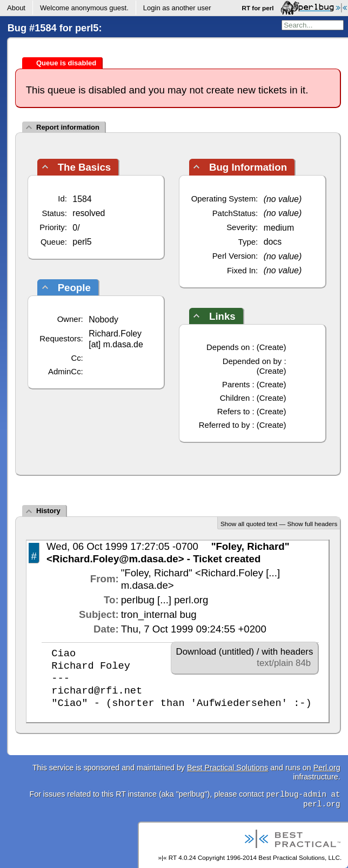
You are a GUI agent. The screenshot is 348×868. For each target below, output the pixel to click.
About (16, 8)
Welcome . (84, 8)
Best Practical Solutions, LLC (299, 857)
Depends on (228, 347)
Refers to (234, 411)
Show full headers (312, 524)
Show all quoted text (249, 524)
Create (272, 347)
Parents (236, 384)
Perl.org (327, 768)
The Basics (85, 167)
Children (235, 398)
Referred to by (225, 425)
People (74, 288)
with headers (287, 652)
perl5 (82, 242)
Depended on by (252, 361)
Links (222, 316)
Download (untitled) (215, 652)
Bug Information (248, 167)
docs (273, 242)
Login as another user (177, 8)
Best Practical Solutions (227, 768)
